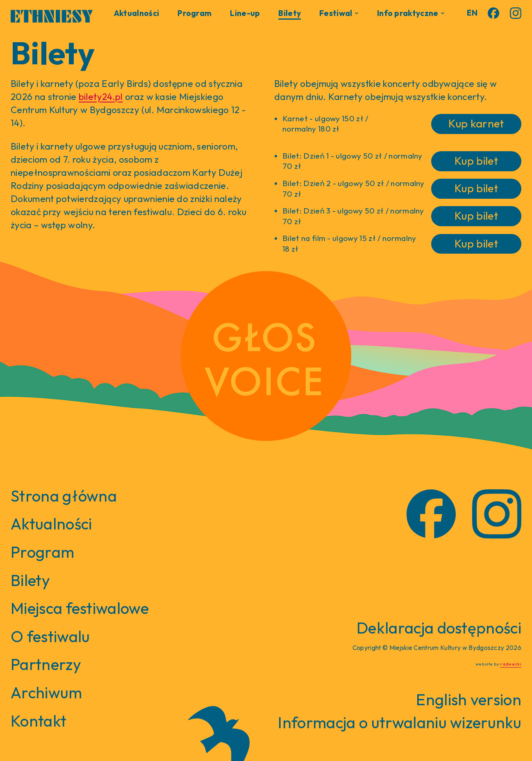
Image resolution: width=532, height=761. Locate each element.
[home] (52, 15)
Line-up (245, 13)
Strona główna (64, 496)
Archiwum (47, 693)
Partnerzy (46, 664)
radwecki (511, 664)
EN (472, 13)
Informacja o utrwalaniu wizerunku (400, 722)
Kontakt (39, 721)
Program (194, 13)
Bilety (290, 13)
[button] (339, 13)
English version (469, 700)
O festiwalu (50, 636)
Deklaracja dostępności (439, 628)
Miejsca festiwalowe (80, 608)
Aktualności (137, 13)
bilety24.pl (101, 97)
